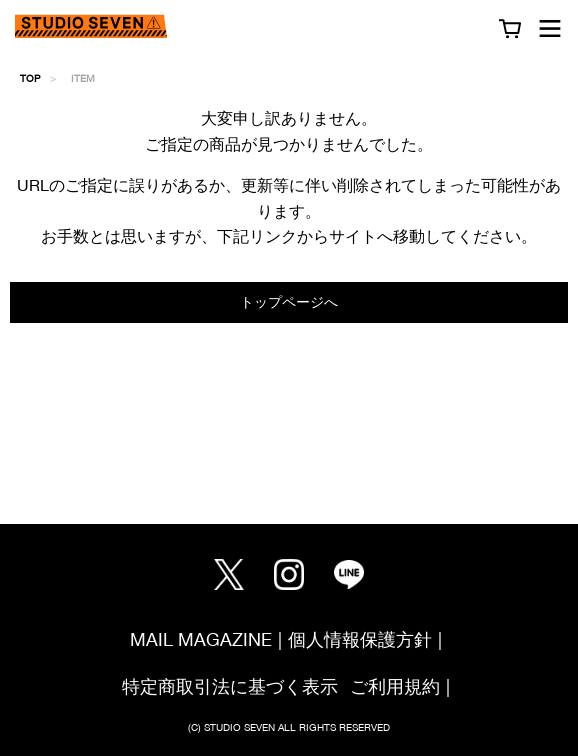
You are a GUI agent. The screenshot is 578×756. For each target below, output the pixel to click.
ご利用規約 (395, 686)
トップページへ (289, 301)
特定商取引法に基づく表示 (230, 686)
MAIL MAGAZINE (201, 639)
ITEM (83, 78)
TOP (30, 78)
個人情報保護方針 (360, 639)
